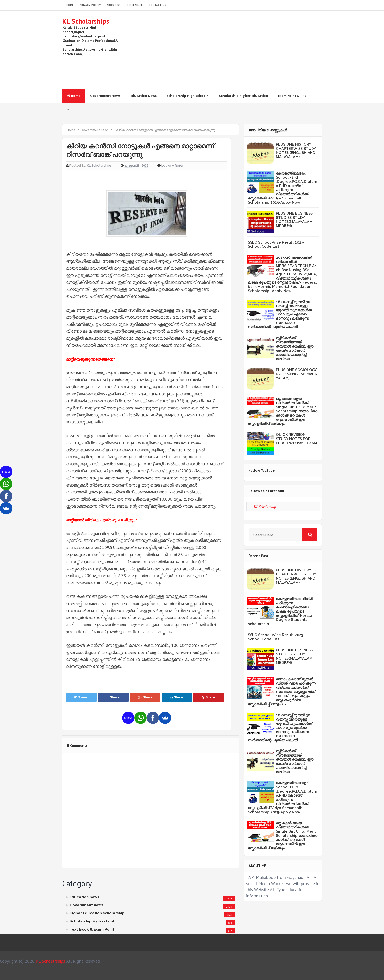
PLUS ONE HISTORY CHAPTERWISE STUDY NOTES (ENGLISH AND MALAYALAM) (296, 151)
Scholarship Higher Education (244, 96)
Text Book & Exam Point (92, 929)
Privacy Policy (90, 5)
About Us (114, 5)
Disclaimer (135, 5)
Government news (87, 905)
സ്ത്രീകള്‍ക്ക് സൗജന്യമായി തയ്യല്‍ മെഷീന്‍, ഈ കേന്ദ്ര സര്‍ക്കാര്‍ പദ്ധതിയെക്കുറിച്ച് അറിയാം (295, 348)
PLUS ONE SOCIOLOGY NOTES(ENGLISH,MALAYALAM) (296, 374)
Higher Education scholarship (97, 913)
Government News (105, 96)
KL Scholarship (265, 507)
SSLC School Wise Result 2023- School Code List (276, 244)
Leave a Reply (173, 166)
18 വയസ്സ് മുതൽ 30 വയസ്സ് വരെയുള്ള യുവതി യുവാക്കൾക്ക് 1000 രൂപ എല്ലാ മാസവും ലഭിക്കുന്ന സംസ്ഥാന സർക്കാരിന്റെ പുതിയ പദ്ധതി (280, 314)
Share (113, 697)
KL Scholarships (86, 21)
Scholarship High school (188, 96)
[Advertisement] (233, 50)
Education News (144, 96)
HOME (70, 5)
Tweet (81, 697)
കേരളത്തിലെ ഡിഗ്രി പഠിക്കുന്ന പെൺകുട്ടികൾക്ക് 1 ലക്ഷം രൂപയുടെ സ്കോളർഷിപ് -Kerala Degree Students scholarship (280, 611)
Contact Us (157, 5)
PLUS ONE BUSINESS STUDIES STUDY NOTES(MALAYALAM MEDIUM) (294, 220)
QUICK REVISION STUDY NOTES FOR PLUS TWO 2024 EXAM (297, 439)
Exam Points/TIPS (292, 96)
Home (74, 96)
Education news (84, 897)
